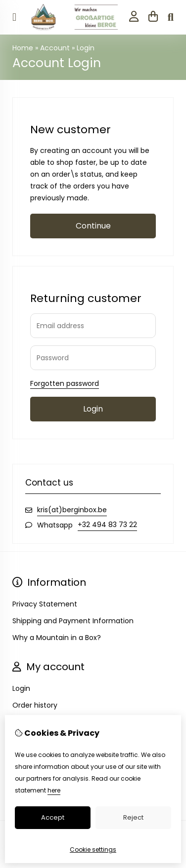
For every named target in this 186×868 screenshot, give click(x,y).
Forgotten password (65, 383)
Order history (35, 705)
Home (23, 48)
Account (55, 48)
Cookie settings (93, 849)
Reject (133, 817)
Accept (53, 817)
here (54, 790)
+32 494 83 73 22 (107, 525)
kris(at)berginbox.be (72, 510)
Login (86, 48)
